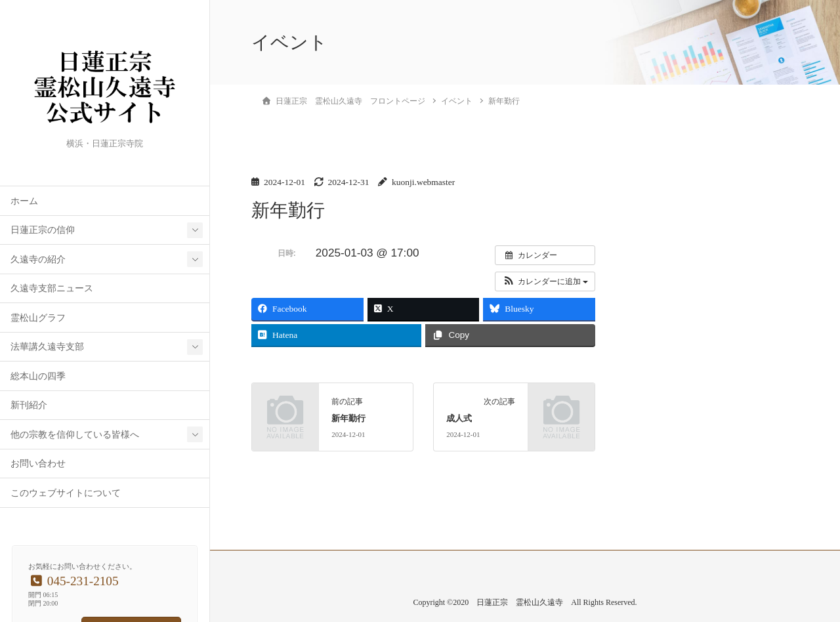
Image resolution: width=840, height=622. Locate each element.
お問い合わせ (38, 464)
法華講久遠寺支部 (47, 347)
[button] (545, 281)
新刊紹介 (29, 405)
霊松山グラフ (38, 318)
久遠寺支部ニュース (52, 288)
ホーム (24, 201)
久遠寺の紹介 (38, 259)
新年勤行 (348, 419)
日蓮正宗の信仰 (43, 230)
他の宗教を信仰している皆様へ (75, 435)
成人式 (459, 419)
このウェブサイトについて (66, 493)
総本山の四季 (38, 376)
